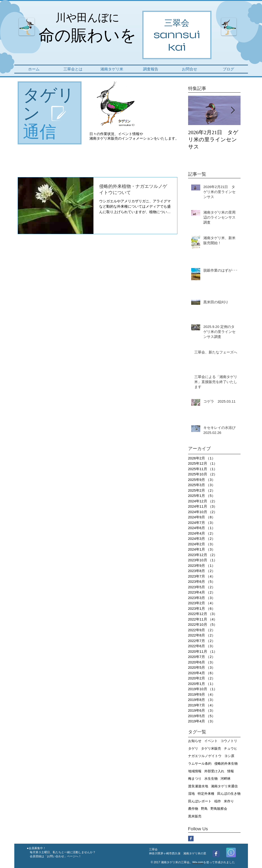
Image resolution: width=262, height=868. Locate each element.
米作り (229, 801)
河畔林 (226, 779)
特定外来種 (206, 794)
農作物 (193, 809)
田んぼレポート (200, 801)
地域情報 (195, 771)
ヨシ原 (229, 756)
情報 (231, 771)
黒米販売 (195, 816)
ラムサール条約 (200, 763)
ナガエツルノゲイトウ (205, 756)
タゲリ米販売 (211, 748)
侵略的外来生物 (226, 763)
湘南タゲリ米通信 (224, 786)
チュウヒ (231, 748)
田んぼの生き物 (229, 794)
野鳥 (204, 809)
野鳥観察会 (219, 809)
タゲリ (193, 748)
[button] (73, 69)
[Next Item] (233, 110)
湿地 (191, 794)
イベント (211, 741)
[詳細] (231, 852)
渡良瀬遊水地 (198, 786)
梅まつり (195, 779)
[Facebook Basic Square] (191, 839)
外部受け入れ (214, 771)
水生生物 (211, 779)
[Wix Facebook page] (216, 854)
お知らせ (195, 741)
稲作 (218, 801)
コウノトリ (229, 741)
